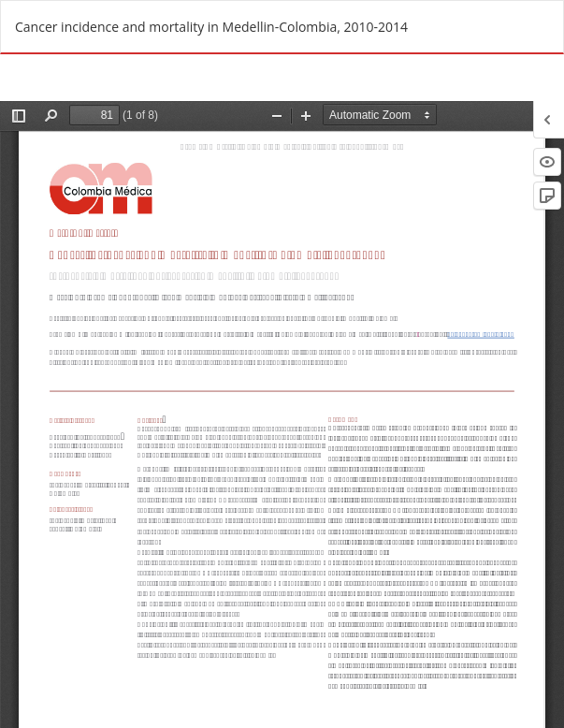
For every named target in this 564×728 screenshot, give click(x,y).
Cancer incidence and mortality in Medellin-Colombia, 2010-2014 (211, 27)
